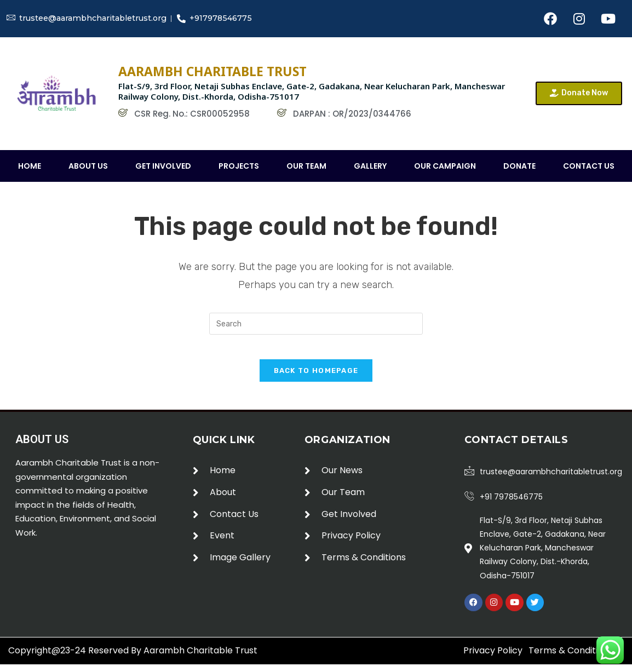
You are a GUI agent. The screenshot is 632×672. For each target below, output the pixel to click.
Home (30, 166)
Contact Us (589, 166)
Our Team (306, 166)
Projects (239, 166)
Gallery (370, 166)
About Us (88, 166)
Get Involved (163, 166)
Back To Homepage (316, 379)
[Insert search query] (316, 324)
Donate (519, 166)
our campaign (445, 166)
